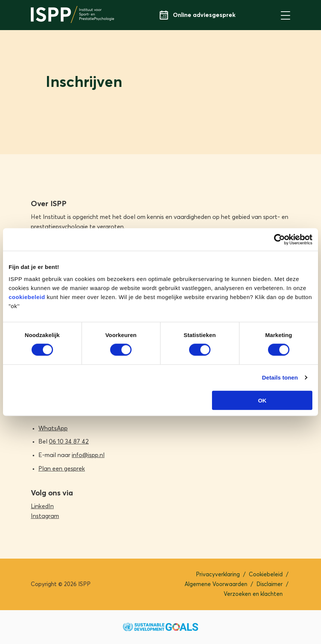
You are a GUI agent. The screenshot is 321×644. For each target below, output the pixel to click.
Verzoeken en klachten (253, 594)
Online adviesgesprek (198, 15)
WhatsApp (53, 428)
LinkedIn (42, 506)
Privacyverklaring (218, 575)
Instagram (45, 516)
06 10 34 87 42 (69, 442)
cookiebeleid (27, 297)
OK (262, 400)
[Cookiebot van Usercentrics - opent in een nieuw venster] (279, 240)
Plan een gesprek (62, 469)
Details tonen (280, 377)
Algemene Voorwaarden (216, 584)
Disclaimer (270, 584)
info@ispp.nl (88, 455)
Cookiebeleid (266, 575)
